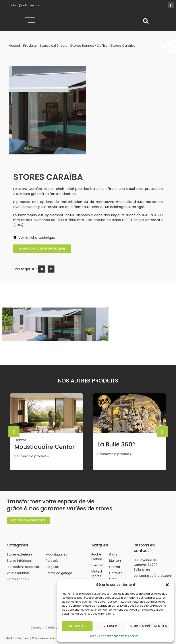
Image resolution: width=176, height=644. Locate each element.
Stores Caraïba (123, 49)
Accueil (15, 49)
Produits (30, 49)
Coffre (102, 49)
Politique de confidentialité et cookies (113, 636)
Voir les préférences (149, 626)
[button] (167, 585)
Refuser (110, 626)
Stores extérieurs (53, 49)
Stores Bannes (82, 49)
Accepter (77, 626)
